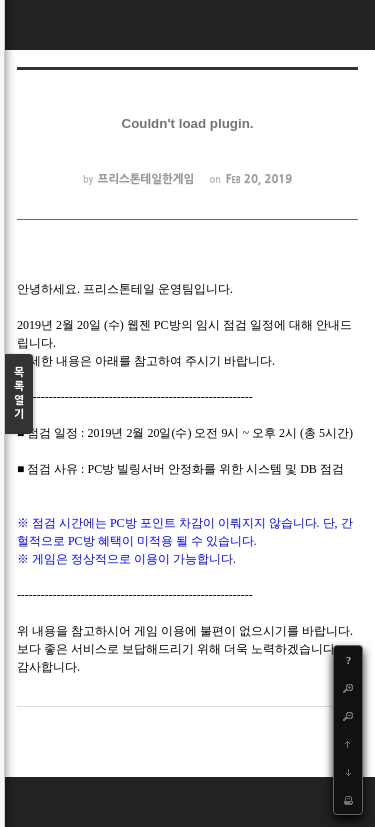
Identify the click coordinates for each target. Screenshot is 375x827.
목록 (19, 394)
